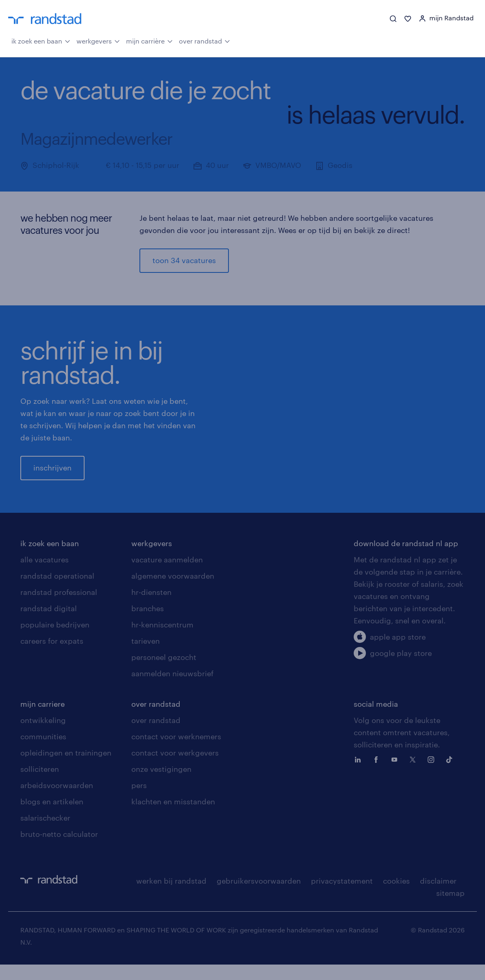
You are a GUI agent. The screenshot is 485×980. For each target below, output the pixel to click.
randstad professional (59, 608)
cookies (396, 896)
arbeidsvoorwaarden (57, 801)
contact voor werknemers (176, 752)
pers (139, 801)
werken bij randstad (171, 896)
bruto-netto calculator (59, 849)
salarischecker (45, 833)
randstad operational (57, 591)
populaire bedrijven (55, 640)
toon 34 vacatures (184, 261)
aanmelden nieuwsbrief (172, 689)
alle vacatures (45, 575)
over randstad (204, 41)
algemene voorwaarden (173, 591)
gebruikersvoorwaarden (259, 896)
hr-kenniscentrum (162, 640)
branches (148, 624)
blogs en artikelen (52, 817)
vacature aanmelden (167, 575)
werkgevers (98, 41)
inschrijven (52, 475)
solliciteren (40, 784)
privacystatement (342, 896)
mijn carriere (42, 719)
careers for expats (52, 656)
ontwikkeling (43, 736)
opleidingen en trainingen (66, 768)
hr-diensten (151, 608)
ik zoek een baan (41, 41)
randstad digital (49, 624)
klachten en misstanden (173, 817)
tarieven (146, 656)
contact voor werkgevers (175, 768)
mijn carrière (149, 41)
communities (43, 752)
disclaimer (438, 896)
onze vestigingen (161, 784)
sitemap (450, 908)
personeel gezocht (164, 673)
